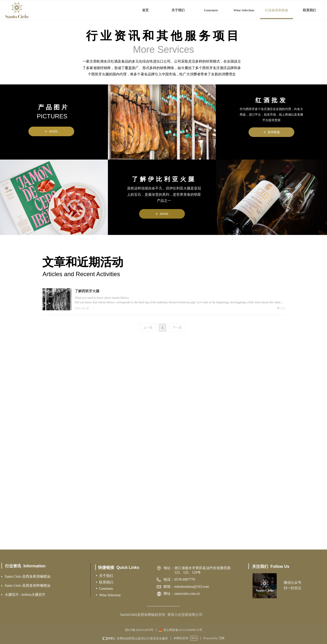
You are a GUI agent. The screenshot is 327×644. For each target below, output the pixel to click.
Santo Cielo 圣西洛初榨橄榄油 (28, 586)
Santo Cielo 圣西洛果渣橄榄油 (28, 577)
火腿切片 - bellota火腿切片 (25, 595)
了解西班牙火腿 (87, 291)
